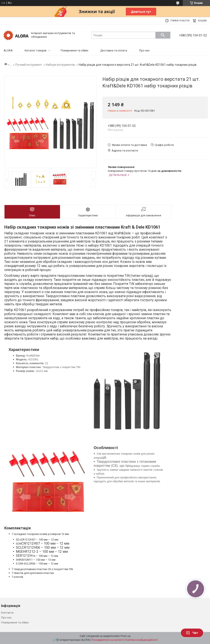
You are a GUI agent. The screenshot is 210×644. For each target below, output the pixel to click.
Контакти (7, 613)
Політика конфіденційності (141, 640)
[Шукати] (163, 35)
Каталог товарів (36, 50)
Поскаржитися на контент (107, 640)
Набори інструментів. (61, 65)
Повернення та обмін (74, 50)
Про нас (144, 50)
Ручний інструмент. (29, 65)
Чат (192, 633)
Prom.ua (126, 636)
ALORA (8, 50)
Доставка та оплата (114, 50)
